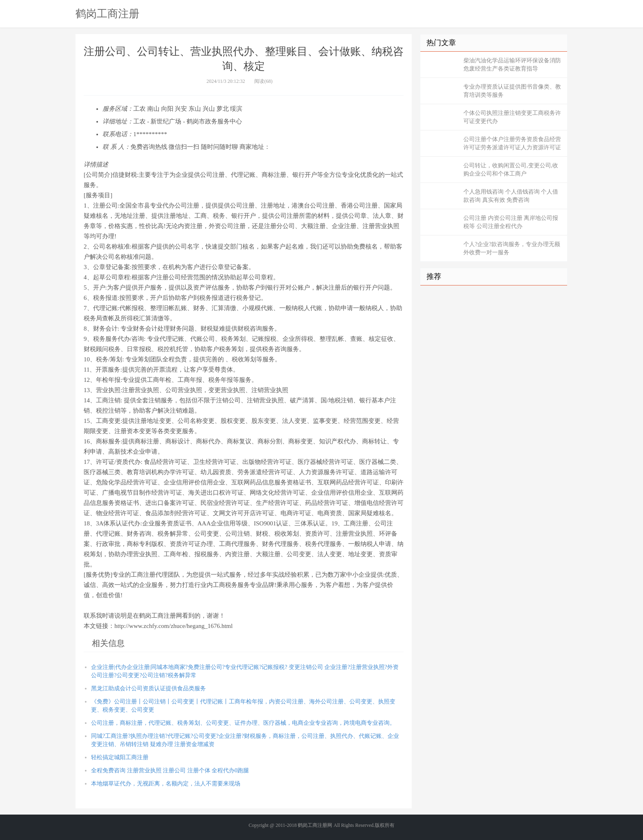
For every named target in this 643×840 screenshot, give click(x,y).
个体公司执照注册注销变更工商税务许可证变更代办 (512, 117)
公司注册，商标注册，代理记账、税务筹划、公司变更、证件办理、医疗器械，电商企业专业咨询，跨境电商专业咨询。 (243, 723)
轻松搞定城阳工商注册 (120, 757)
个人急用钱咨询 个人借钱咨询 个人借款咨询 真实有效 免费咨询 (511, 196)
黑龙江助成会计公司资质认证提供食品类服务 (148, 688)
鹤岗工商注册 (107, 14)
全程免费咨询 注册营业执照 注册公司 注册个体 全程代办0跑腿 (170, 770)
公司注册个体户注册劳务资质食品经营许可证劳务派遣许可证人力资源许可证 (512, 143)
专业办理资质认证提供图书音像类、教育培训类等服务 (512, 91)
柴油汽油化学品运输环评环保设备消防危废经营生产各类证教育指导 (512, 65)
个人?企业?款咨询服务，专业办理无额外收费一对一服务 (512, 248)
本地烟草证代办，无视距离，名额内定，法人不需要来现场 (166, 784)
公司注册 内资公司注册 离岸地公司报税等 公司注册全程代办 (511, 222)
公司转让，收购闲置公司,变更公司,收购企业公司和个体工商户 (511, 170)
